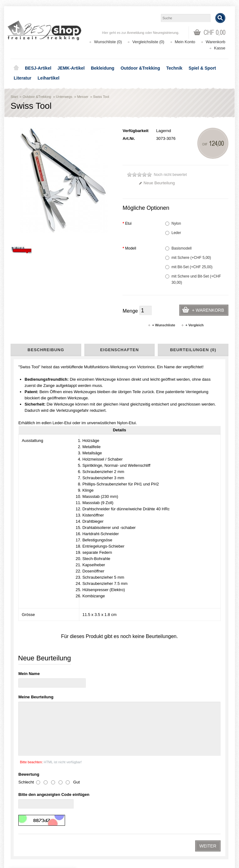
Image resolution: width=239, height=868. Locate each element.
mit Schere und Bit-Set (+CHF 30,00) (193, 279)
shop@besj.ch (135, 699)
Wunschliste (26, 835)
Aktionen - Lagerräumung (38, 462)
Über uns (26, 593)
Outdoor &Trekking (140, 68)
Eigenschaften (119, 350)
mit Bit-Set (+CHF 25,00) (189, 267)
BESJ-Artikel (38, 68)
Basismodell (178, 248)
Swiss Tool (101, 97)
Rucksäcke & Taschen (40, 499)
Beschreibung (46, 350)
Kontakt (24, 618)
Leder (173, 233)
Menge (130, 311)
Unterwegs (64, 97)
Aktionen (135, 776)
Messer (83, 97)
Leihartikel (49, 78)
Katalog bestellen (143, 829)
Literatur (23, 78)
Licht (27, 524)
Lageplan (26, 586)
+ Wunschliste (161, 325)
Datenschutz (28, 611)
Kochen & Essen (36, 506)
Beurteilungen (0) (193, 350)
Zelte (27, 512)
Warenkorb (216, 42)
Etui (127, 223)
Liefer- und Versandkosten (39, 599)
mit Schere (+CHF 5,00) (188, 258)
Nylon (173, 223)
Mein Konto (185, 42)
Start (14, 97)
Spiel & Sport (202, 68)
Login (20, 823)
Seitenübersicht (30, 624)
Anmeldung (136, 33)
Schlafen (30, 518)
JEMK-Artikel (71, 68)
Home (16, 68)
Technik (174, 68)
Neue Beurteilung (157, 183)
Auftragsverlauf (29, 829)
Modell (129, 248)
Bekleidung (103, 68)
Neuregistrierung (166, 33)
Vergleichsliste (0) (148, 42)
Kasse (220, 48)
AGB (22, 605)
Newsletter (25, 841)
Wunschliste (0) (108, 42)
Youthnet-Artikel (31, 481)
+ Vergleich (192, 325)
